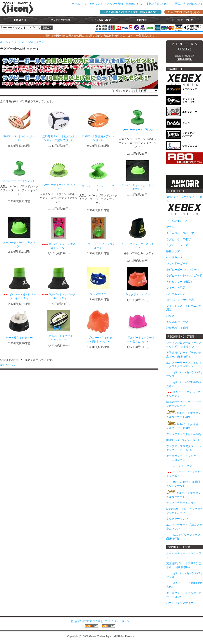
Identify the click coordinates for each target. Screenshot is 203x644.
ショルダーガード (177, 264)
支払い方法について (158, 4)
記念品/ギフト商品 (177, 328)
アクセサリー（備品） (180, 282)
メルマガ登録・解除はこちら (125, 4)
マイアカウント (93, 4)
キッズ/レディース (177, 322)
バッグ (170, 316)
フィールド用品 (176, 288)
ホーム (76, 4)
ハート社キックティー (180, 603)
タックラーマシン (177, 519)
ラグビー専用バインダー (181, 503)
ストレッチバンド (180, 466)
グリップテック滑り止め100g (184, 434)
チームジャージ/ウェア (180, 233)
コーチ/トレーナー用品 (180, 300)
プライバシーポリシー (119, 621)
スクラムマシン (176, 294)
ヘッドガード (174, 257)
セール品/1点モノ (177, 221)
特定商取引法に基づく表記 (87, 621)
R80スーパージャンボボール (183, 440)
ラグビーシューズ (177, 245)
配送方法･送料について (189, 4)
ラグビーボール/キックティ (28, 42)
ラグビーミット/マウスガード (184, 275)
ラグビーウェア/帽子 (179, 239)
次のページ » (8, 365)
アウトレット (174, 227)
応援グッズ (173, 251)
